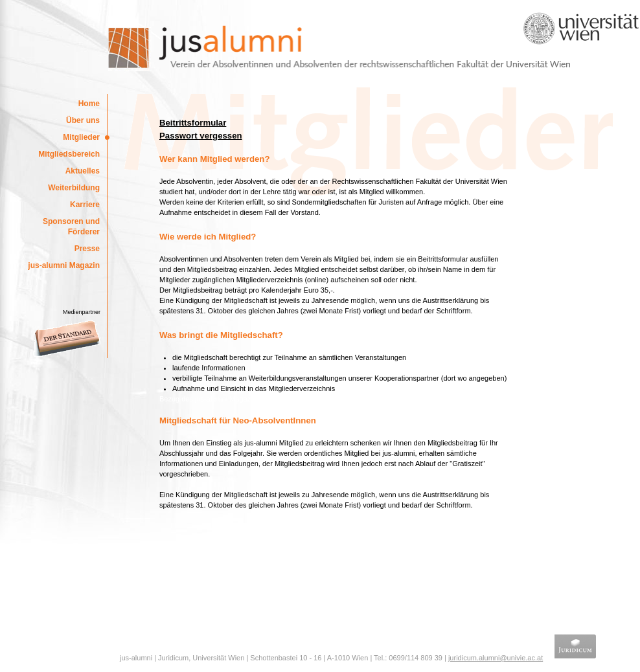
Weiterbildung (74, 188)
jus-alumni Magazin (64, 265)
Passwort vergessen (201, 136)
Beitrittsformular (193, 123)
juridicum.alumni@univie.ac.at (496, 658)
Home (89, 104)
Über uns (83, 120)
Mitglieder (81, 137)
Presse (87, 249)
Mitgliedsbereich (69, 154)
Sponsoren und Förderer (71, 227)
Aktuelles (83, 171)
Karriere (85, 205)
